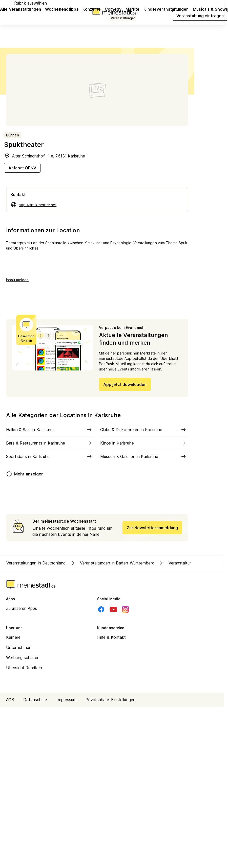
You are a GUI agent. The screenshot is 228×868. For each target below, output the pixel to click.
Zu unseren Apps (22, 608)
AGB (10, 700)
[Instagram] (126, 609)
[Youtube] (113, 609)
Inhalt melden (17, 280)
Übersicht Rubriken (24, 668)
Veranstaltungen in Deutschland (36, 563)
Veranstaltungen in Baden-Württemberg (112, 563)
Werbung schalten (23, 658)
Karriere (13, 637)
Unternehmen (19, 647)
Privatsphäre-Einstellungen (110, 700)
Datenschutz (35, 700)
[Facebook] (101, 609)
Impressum (66, 700)
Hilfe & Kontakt (112, 637)
